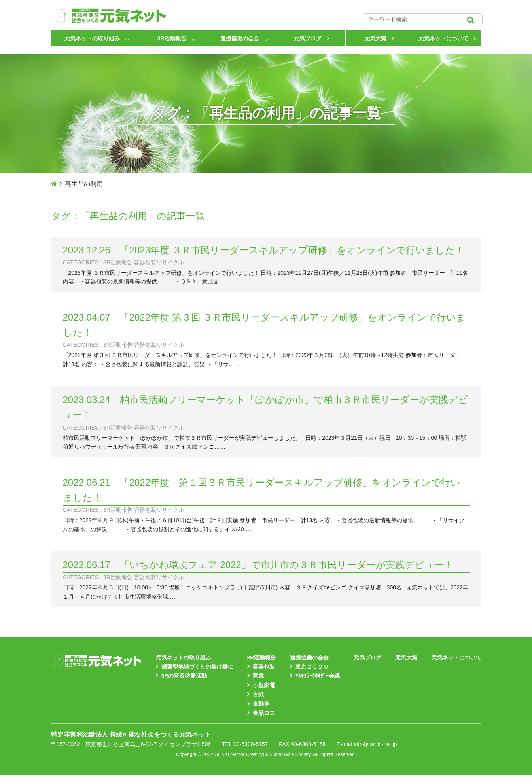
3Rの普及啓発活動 (184, 676)
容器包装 (264, 667)
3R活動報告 (172, 38)
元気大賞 (375, 38)
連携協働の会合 (240, 38)
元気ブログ (308, 38)
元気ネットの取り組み (92, 38)
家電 (258, 676)
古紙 (258, 694)
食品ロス (264, 713)
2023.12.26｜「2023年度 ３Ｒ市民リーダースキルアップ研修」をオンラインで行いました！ (264, 250)
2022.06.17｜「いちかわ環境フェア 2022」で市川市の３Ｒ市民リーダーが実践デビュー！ (258, 565)
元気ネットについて (443, 38)
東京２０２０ (312, 667)
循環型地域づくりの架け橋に (197, 667)
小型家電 (264, 685)
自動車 (261, 704)
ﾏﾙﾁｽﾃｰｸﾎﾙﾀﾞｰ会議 (318, 676)
